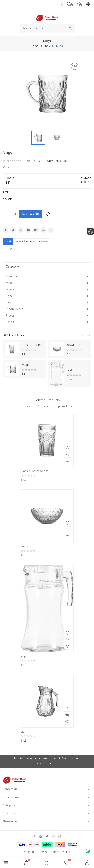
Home (35, 46)
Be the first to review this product (48, 161)
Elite (67, 852)
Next (89, 336)
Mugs (26, 365)
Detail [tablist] (8, 242)
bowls (71, 345)
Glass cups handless (33, 345)
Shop (47, 46)
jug (23, 732)
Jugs (70, 370)
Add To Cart (31, 214)
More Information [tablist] (25, 242)
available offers (47, 763)
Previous (84, 336)
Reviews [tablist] (44, 242)
